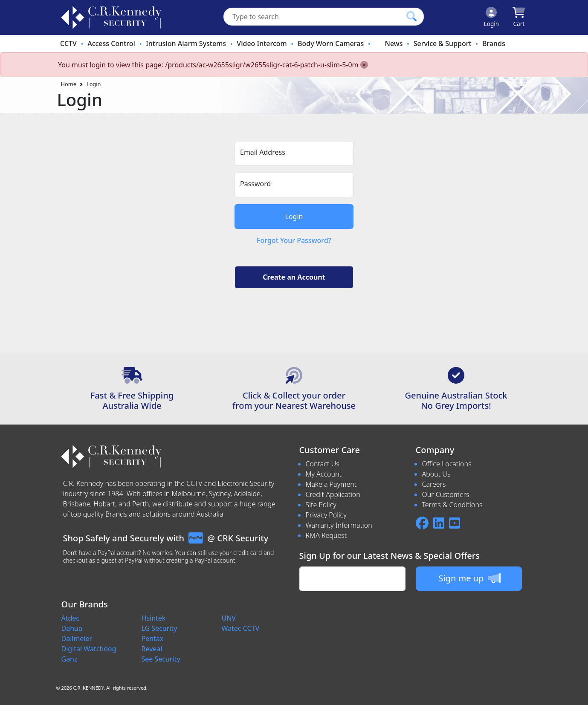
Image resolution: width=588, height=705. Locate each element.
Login (94, 84)
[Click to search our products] (411, 16)
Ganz (70, 659)
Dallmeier (77, 639)
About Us (436, 474)
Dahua (72, 628)
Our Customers (446, 494)
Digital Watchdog (89, 649)
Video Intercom (262, 43)
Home (69, 84)
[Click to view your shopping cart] (519, 17)
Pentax (153, 639)
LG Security (159, 628)
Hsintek (154, 618)
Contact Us (323, 464)
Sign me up (469, 578)
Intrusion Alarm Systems (186, 43)
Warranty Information (339, 525)
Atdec (71, 618)
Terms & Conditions (452, 505)
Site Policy (321, 505)
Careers (434, 484)
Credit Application (333, 494)
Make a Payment (331, 484)
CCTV (68, 43)
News (394, 43)
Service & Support (443, 43)
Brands (494, 43)
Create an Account (294, 277)
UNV (229, 618)
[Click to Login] (492, 17)
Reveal (152, 649)
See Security (161, 659)
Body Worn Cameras (331, 43)
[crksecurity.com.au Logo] (111, 17)
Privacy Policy (326, 515)
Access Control (111, 43)
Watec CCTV (241, 628)
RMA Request (326, 535)
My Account (324, 474)
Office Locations (447, 464)
